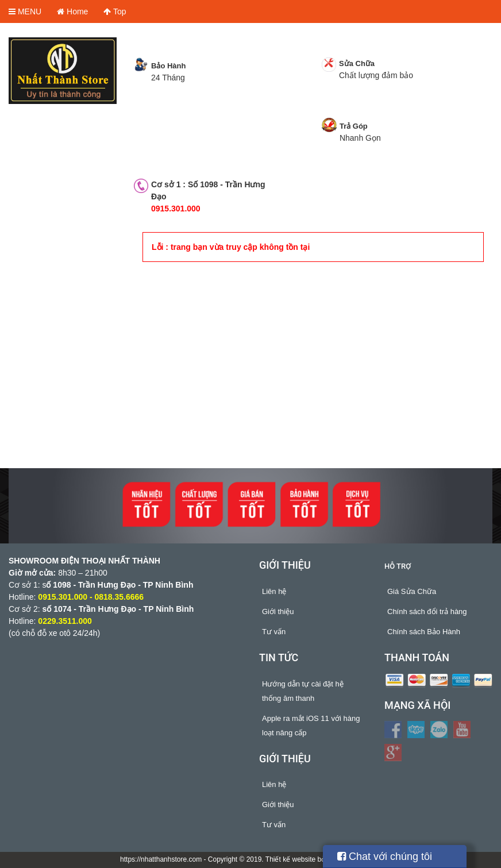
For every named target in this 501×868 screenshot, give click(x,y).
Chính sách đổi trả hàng (427, 612)
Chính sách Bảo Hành (424, 632)
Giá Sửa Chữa (412, 591)
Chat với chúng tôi (385, 857)
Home (72, 11)
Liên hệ (274, 591)
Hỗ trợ (398, 566)
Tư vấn (274, 632)
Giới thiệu (278, 612)
